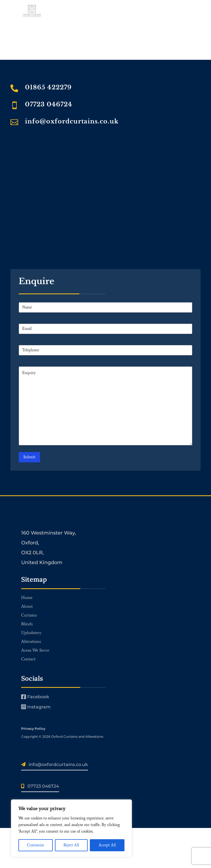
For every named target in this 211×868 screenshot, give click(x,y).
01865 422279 (48, 87)
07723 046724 (49, 104)
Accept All (107, 845)
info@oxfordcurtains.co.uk (72, 121)
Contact (28, 659)
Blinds (27, 624)
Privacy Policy (33, 729)
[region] (71, 828)
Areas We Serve (35, 650)
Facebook (35, 697)
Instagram (36, 707)
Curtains (29, 615)
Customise (35, 845)
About (27, 606)
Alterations (31, 641)
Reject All (71, 845)
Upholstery (31, 633)
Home (27, 597)
